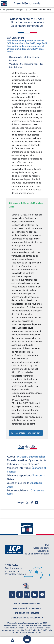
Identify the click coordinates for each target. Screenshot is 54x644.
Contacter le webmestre (14, 628)
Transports (39, 476)
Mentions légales (10, 625)
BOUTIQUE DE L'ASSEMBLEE (26, 604)
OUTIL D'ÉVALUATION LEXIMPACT (26, 618)
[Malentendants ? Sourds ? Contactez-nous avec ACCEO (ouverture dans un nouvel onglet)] (25, 586)
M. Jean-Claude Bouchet (31, 457)
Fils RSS (29, 628)
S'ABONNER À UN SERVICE (26, 613)
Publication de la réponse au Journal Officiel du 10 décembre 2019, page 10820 (25, 49)
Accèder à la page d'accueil (4, 4)
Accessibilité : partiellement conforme (34, 625)
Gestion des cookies (42, 628)
